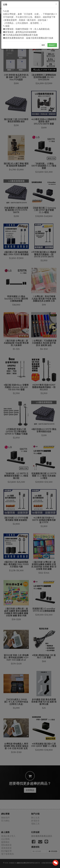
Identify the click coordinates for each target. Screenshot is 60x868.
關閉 (43, 45)
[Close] (56, 4)
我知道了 (52, 45)
